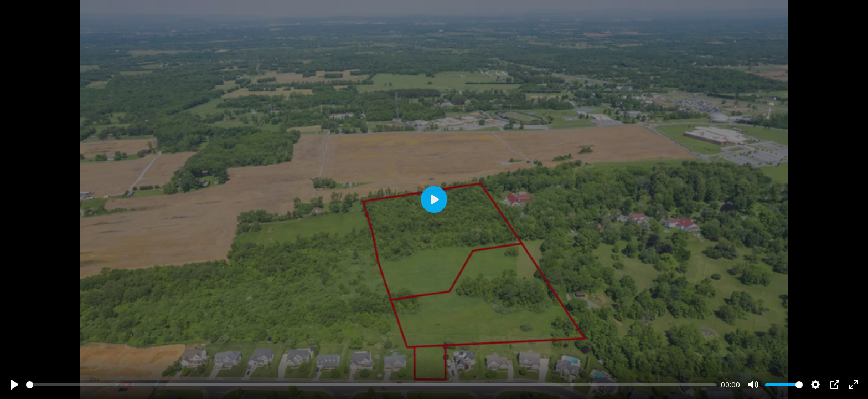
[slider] (371, 385)
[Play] (14, 385)
